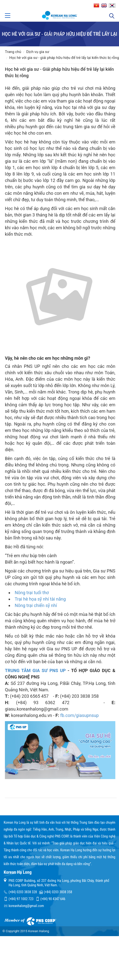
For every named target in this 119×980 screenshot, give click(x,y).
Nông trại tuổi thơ (32, 593)
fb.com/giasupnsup (79, 715)
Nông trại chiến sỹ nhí (36, 605)
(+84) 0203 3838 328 (23, 892)
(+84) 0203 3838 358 (58, 892)
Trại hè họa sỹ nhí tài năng (40, 599)
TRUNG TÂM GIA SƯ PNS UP (35, 670)
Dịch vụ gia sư (38, 52)
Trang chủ (13, 52)
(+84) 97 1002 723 (21, 899)
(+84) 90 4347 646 (53, 899)
